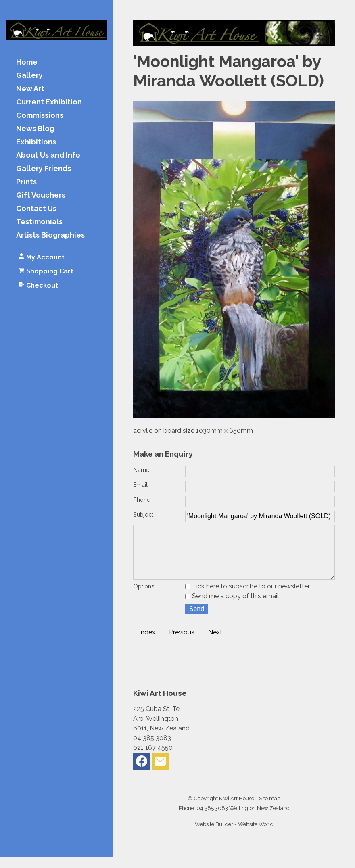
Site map (270, 810)
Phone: (142, 500)
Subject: (144, 514)
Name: (142, 470)
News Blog (35, 129)
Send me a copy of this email (232, 607)
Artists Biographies (50, 235)
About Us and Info (48, 155)
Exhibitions (36, 142)
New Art (30, 89)
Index (147, 644)
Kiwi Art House (237, 810)
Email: (141, 485)
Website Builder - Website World (234, 835)
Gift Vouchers (41, 195)
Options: (144, 598)
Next (215, 644)
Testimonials (39, 222)
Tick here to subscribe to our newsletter (247, 598)
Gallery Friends (44, 169)
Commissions (40, 116)
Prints (26, 182)
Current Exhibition (49, 102)
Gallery (29, 76)
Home (27, 62)
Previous (182, 644)
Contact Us (36, 209)
